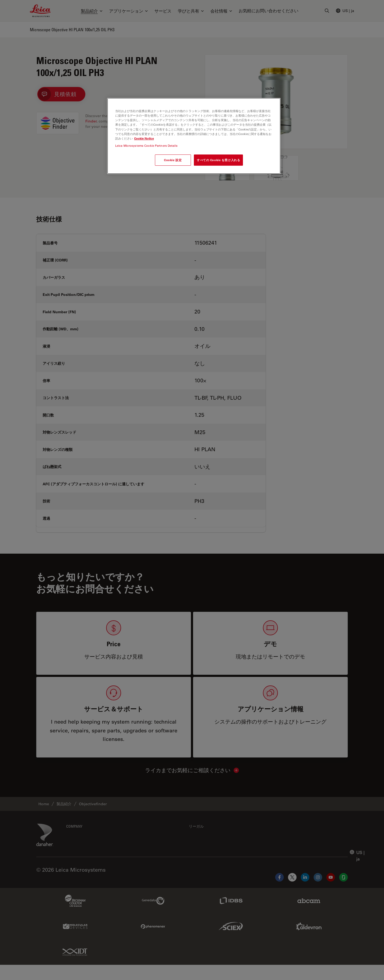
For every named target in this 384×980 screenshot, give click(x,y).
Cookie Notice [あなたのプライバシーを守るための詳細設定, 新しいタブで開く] (144, 138)
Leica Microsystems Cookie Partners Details (146, 146)
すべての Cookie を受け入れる (218, 160)
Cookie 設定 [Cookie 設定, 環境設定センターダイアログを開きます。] (173, 160)
